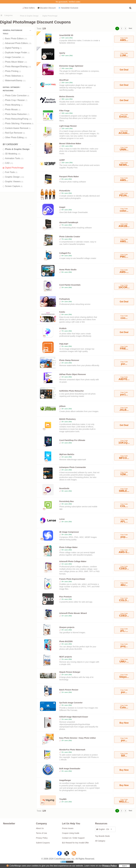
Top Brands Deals (102, 836)
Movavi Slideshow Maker (70, 144)
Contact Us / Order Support (73, 838)
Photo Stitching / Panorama (19, 123)
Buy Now (124, 723)
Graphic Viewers (14, 182)
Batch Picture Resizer (69, 690)
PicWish (63, 328)
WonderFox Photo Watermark (72, 750)
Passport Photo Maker (69, 177)
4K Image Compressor (69, 532)
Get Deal (124, 70)
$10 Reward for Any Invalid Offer (75, 843)
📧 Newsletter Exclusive (68, 8)
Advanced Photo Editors (18, 43)
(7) (26, 100)
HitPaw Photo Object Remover (73, 374)
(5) (21, 48)
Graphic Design (15, 177)
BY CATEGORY (18, 144)
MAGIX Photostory (67, 419)
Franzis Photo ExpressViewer (72, 579)
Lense (62, 519)
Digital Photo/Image (50, 16)
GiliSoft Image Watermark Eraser (74, 717)
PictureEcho (65, 191)
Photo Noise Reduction (17, 114)
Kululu (62, 312)
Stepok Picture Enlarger (70, 672)
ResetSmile (64, 488)
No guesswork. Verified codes (68, 2)
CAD (9, 163)
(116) (22, 177)
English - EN (103, 829)
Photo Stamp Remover (69, 360)
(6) (28, 96)
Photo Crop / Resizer (16, 100)
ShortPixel (64, 80)
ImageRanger (65, 780)
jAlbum (62, 406)
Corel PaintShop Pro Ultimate (72, 440)
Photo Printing (13, 71)
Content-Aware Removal (18, 128)
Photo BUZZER (66, 641)
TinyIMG (63, 799)
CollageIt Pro (65, 253)
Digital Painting (13, 48)
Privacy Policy (110, 866)
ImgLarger (64, 344)
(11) (24, 81)
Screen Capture (14, 186)
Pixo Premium (65, 597)
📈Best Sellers (29, 8)
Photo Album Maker (16, 62)
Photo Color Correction (17, 96)
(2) (22, 105)
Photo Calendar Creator (70, 237)
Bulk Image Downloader (70, 769)
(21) (11, 163)
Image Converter (15, 57)
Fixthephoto (65, 299)
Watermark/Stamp (15, 80)
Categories (8, 15)
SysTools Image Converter (71, 703)
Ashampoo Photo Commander (73, 467)
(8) (23, 76)
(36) (19, 154)
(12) (26, 62)
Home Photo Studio (68, 270)
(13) (30, 43)
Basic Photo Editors (16, 39)
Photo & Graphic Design (29, 16)
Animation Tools (14, 158)
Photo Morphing (14, 105)
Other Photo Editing (16, 137)
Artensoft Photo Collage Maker (73, 561)
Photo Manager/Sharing (18, 66)
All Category (100, 841)
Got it (124, 866)
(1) (29, 53)
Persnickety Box (66, 501)
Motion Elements (67, 97)
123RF (62, 160)
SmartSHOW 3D (66, 35)
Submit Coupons (43, 843)
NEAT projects (66, 657)
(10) (23, 57)
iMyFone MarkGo (67, 454)
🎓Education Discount (46, 8)
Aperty (62, 53)
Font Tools (11, 172)
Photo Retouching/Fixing (18, 119)
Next (130, 28)
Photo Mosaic (13, 109)
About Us (40, 828)
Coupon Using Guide (71, 833)
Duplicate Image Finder (17, 53)
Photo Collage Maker (68, 547)
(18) (26, 138)
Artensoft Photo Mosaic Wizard (73, 613)
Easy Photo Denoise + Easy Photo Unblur (78, 738)
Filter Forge (64, 111)
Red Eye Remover (15, 133)
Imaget (62, 207)
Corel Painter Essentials (70, 285)
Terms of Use (41, 833)
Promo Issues (68, 828)
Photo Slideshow (14, 76)
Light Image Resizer (68, 126)
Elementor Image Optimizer (71, 66)
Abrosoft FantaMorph (69, 222)
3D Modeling (13, 154)
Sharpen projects (67, 627)
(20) (26, 39)
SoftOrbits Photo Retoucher (72, 391)
